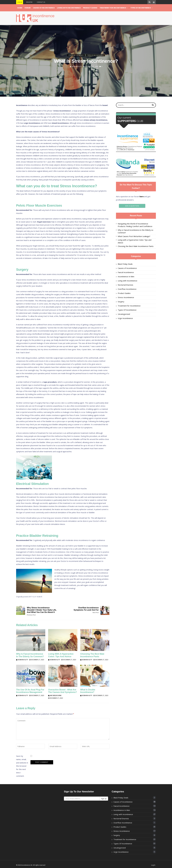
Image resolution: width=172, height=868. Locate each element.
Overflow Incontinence (127, 289)
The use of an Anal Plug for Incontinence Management (30, 691)
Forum (28, 8)
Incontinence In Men (126, 276)
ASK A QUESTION (136, 206)
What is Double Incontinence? (88, 691)
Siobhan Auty (77, 67)
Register (29, 2)
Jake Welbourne (55, 695)
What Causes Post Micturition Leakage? (134, 236)
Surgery (121, 302)
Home (20, 8)
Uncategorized (124, 314)
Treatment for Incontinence (113, 8)
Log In (20, 2)
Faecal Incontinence (126, 272)
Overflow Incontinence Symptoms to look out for (84, 610)
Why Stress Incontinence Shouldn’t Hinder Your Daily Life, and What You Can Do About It (42, 611)
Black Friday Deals (125, 264)
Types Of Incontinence (141, 8)
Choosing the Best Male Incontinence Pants (92, 655)
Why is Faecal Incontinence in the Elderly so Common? (30, 655)
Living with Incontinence (69, 8)
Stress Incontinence (76, 55)
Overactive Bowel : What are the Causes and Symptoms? (62, 691)
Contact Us (41, 2)
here (142, 196)
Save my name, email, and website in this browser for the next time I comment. (22, 764)
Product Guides (90, 8)
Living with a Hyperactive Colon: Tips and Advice (61, 655)
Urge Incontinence (125, 318)
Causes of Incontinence (44, 8)
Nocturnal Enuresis (125, 285)
